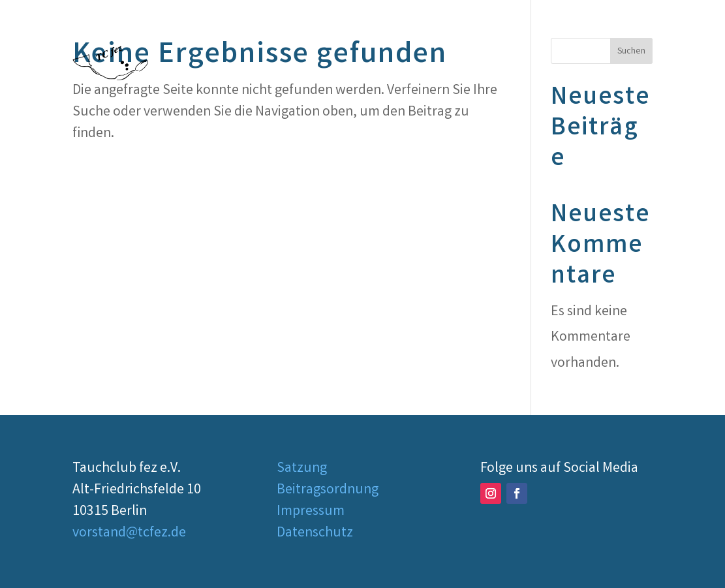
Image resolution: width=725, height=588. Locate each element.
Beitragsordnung (328, 490)
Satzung (302, 469)
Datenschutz (315, 534)
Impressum (311, 512)
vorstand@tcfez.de (129, 534)
